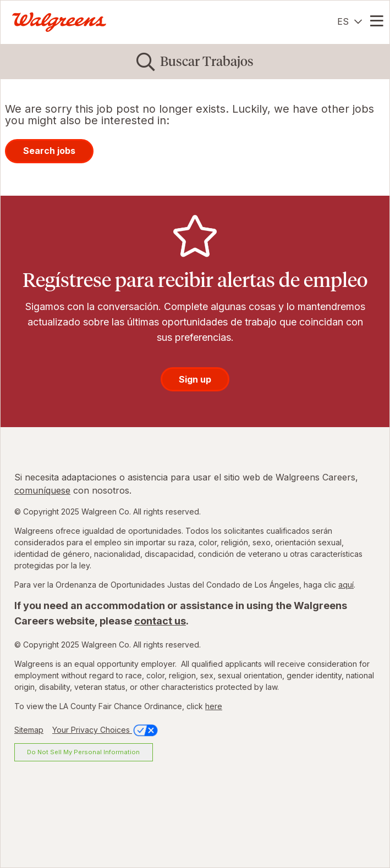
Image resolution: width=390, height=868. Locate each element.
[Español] (350, 21)
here (214, 706)
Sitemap (29, 730)
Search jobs (49, 151)
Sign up (195, 379)
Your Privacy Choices (106, 730)
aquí (346, 585)
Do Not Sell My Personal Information (83, 752)
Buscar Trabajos (207, 61)
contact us (160, 621)
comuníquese (42, 490)
